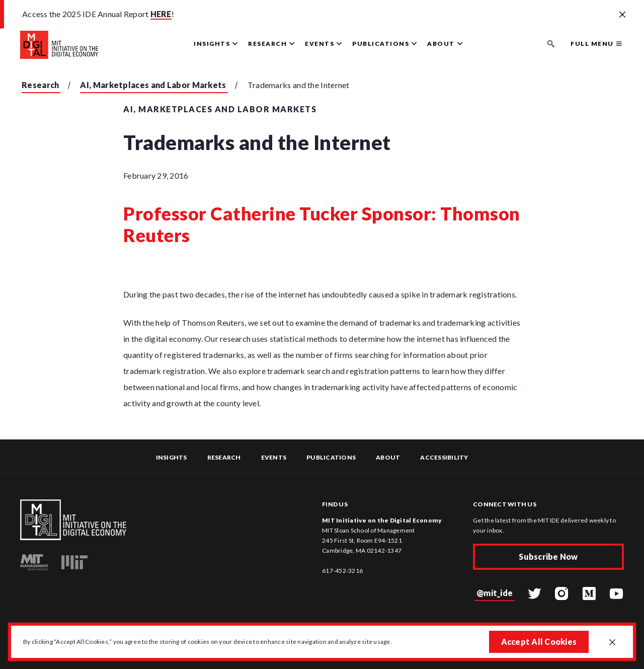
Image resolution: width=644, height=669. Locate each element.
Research (40, 85)
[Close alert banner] (622, 15)
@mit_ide (495, 593)
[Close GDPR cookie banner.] (612, 643)
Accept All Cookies (539, 642)
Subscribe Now (548, 556)
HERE (161, 14)
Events (274, 457)
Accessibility (444, 457)
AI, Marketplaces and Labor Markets (153, 85)
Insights (172, 457)
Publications (331, 457)
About (388, 457)
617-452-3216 (342, 571)
